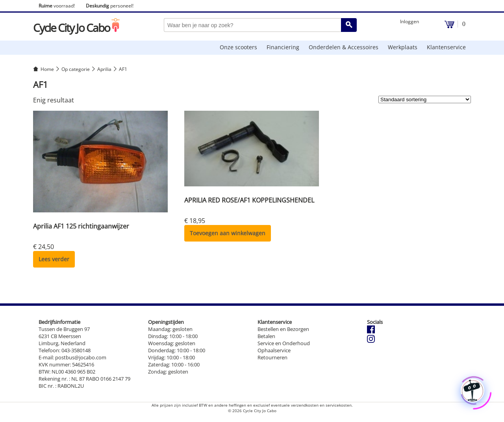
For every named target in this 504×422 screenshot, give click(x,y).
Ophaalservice (274, 350)
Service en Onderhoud (284, 343)
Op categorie (76, 69)
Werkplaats (403, 47)
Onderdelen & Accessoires (344, 47)
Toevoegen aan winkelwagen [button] (228, 233)
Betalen (266, 336)
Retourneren (272, 357)
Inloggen (409, 21)
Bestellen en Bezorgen (283, 329)
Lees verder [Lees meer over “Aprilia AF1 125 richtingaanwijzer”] (54, 259)
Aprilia (104, 69)
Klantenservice (446, 47)
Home (47, 69)
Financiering (283, 47)
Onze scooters (238, 47)
